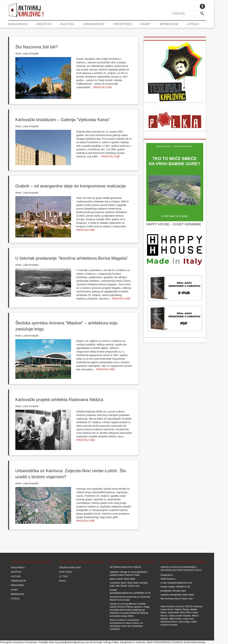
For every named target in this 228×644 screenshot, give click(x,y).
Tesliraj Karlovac (70, 568)
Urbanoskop (94, 24)
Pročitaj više (103, 87)
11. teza (63, 576)
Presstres (123, 24)
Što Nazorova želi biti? (37, 47)
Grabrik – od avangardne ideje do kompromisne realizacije (71, 186)
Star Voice (65, 572)
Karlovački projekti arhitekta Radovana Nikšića (59, 400)
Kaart (146, 24)
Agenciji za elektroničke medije (129, 613)
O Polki (193, 24)
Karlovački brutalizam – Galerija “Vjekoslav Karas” (63, 120)
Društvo (44, 24)
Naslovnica (18, 24)
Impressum (169, 24)
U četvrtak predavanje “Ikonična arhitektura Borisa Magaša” (72, 258)
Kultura (67, 24)
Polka (63, 581)
